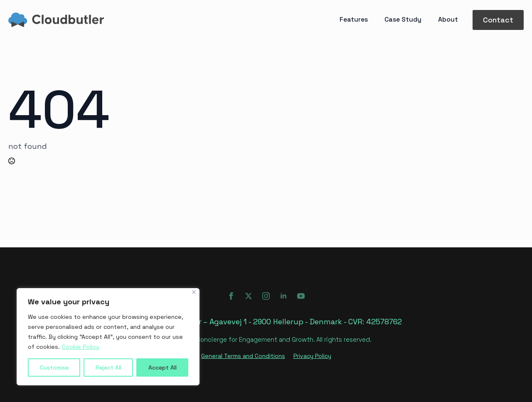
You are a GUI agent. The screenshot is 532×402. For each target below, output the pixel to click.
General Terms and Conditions (243, 356)
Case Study (403, 20)
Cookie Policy (80, 347)
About (448, 20)
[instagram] (266, 296)
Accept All (163, 367)
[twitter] (249, 296)
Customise (54, 367)
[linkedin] (283, 296)
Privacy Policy (312, 356)
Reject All (108, 367)
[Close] (194, 292)
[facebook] (231, 296)
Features (354, 20)
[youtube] (301, 296)
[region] (108, 337)
